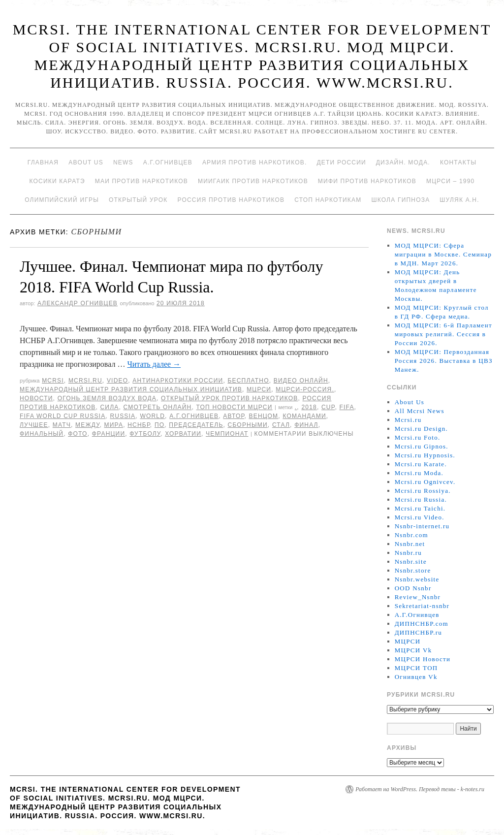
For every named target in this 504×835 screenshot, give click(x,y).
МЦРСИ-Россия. (305, 389)
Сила (109, 407)
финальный (42, 434)
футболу (145, 434)
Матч (62, 425)
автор (234, 416)
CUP (328, 407)
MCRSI (53, 381)
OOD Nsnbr (413, 588)
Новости (36, 398)
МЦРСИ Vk (413, 650)
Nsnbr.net (410, 544)
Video (117, 381)
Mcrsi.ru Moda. (419, 473)
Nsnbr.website (417, 579)
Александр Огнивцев (78, 303)
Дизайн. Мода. (403, 162)
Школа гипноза (400, 200)
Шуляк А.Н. (459, 200)
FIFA (346, 407)
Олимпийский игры (62, 200)
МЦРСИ (259, 389)
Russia (123, 416)
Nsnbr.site (411, 562)
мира (114, 425)
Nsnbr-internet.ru (422, 526)
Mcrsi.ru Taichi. (420, 508)
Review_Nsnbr (418, 597)
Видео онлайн (301, 381)
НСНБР (139, 425)
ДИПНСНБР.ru (419, 632)
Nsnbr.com (411, 535)
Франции (109, 434)
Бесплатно (248, 381)
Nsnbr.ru (409, 553)
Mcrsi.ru (85, 381)
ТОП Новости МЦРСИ (235, 407)
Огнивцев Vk (416, 677)
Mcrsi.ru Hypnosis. (425, 455)
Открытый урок (138, 200)
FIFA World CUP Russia (63, 416)
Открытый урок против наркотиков (229, 398)
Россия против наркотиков (231, 200)
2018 (309, 407)
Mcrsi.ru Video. (420, 517)
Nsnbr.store (413, 570)
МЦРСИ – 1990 (450, 181)
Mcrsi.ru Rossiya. (423, 491)
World (152, 416)
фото (78, 434)
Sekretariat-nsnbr (422, 606)
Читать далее (154, 364)
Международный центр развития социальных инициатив (131, 389)
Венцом (264, 416)
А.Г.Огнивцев (168, 162)
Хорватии (183, 434)
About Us (86, 162)
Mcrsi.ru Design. (422, 429)
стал (281, 425)
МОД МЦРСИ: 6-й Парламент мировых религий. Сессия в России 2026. (443, 334)
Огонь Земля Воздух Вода (107, 398)
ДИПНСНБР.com (422, 624)
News (123, 162)
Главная (43, 162)
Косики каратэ (57, 181)
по (159, 425)
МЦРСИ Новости (423, 659)
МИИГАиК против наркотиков (253, 181)
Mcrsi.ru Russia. (421, 499)
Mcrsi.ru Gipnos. (422, 446)
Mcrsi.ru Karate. (421, 464)
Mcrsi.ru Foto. (418, 437)
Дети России (342, 162)
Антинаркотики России (178, 381)
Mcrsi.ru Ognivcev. (425, 482)
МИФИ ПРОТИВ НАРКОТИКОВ (367, 181)
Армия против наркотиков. (255, 162)
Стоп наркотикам (328, 200)
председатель (196, 425)
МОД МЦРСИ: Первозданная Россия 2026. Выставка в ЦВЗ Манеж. (444, 361)
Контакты (458, 162)
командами (304, 416)
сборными (248, 425)
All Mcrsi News (420, 411)
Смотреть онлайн (158, 407)
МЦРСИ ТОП (416, 668)
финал (306, 425)
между (87, 425)
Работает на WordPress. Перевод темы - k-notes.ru (420, 789)
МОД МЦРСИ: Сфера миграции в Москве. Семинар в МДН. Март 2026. (443, 254)
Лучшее (34, 425)
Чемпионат (227, 434)
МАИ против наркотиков (142, 181)
